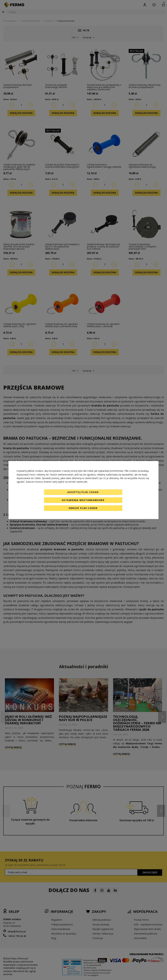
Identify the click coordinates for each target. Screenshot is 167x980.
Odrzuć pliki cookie (83, 508)
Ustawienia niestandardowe (83, 500)
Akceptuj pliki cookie (83, 492)
